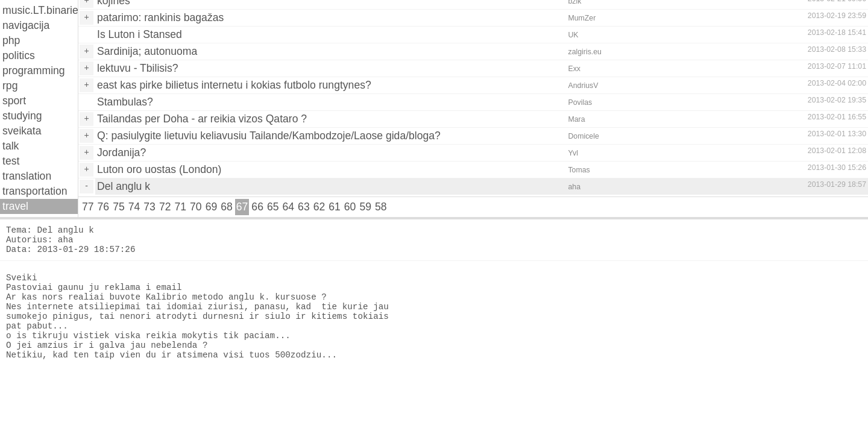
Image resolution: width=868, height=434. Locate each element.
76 (104, 207)
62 (319, 207)
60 (350, 207)
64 (289, 207)
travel (15, 206)
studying (22, 116)
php (11, 40)
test (11, 161)
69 (212, 207)
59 (365, 207)
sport (14, 101)
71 (180, 207)
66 (257, 207)
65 (273, 207)
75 (119, 207)
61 (335, 207)
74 (134, 207)
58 (381, 207)
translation (27, 176)
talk (11, 146)
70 (196, 207)
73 (149, 207)
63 (304, 207)
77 (88, 207)
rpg (10, 86)
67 (242, 207)
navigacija (26, 25)
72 (165, 207)
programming (34, 71)
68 (227, 207)
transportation (35, 191)
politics (19, 55)
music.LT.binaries (40, 10)
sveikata (22, 131)
